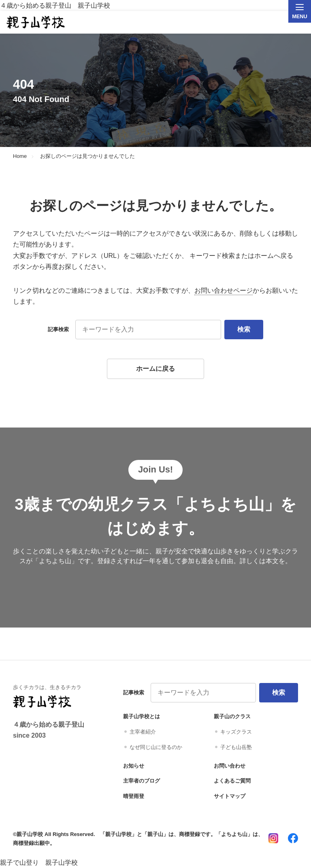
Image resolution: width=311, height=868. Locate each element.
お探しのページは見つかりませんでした (87, 156)
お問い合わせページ (224, 290)
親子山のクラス (232, 716)
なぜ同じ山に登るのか (156, 747)
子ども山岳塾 (236, 747)
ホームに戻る (155, 369)
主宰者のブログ (142, 781)
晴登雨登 (134, 796)
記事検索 (58, 329)
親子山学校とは (142, 716)
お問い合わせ (230, 766)
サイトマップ (230, 796)
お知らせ (134, 766)
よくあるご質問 (232, 781)
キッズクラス (236, 732)
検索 (244, 329)
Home (20, 156)
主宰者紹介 (143, 732)
